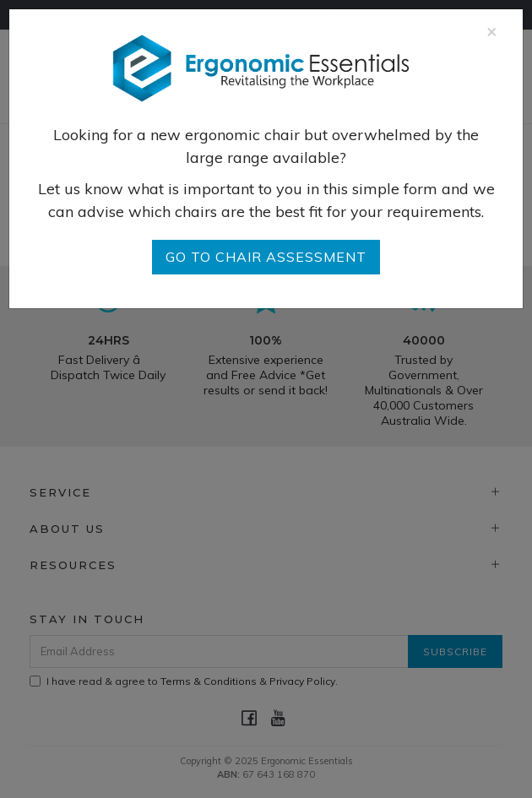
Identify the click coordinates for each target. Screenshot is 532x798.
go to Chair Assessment (266, 257)
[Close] (492, 31)
